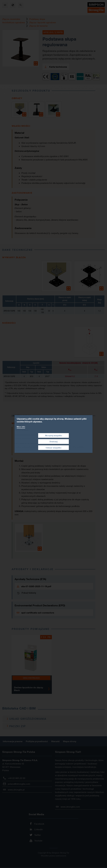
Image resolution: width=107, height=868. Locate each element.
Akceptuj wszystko (53, 435)
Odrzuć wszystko (53, 448)
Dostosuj (53, 441)
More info (21, 427)
